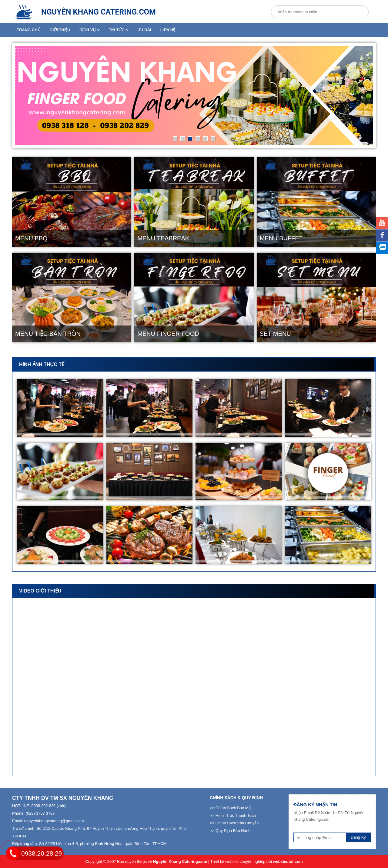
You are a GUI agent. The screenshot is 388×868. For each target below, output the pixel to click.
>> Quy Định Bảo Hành (230, 831)
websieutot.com (288, 861)
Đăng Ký (358, 837)
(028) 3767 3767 (40, 813)
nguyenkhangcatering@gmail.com (54, 821)
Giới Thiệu (60, 30)
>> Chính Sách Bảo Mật (231, 808)
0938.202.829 (44, 806)
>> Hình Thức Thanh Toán (233, 815)
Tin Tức (119, 30)
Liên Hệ (168, 30)
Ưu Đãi (144, 30)
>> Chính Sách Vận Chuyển (234, 823)
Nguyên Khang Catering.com (180, 861)
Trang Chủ (29, 30)
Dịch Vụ (90, 30)
